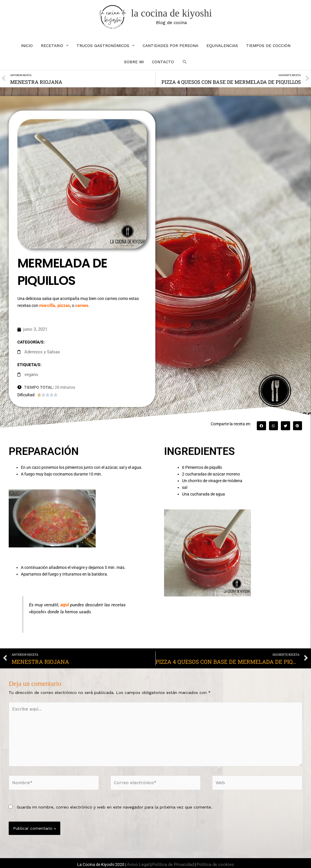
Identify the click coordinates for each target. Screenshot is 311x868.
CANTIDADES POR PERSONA (170, 50)
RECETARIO (52, 50)
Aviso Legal (142, 859)
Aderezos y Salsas (41, 355)
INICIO (27, 50)
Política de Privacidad (174, 859)
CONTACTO (163, 66)
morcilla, (48, 309)
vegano (31, 377)
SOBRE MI (134, 66)
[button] (185, 66)
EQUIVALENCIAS (222, 50)
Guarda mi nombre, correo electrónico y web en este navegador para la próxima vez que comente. (114, 802)
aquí (64, 607)
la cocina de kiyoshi (174, 16)
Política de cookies (213, 859)
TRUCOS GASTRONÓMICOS (103, 50)
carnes (79, 309)
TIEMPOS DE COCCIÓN (268, 50)
